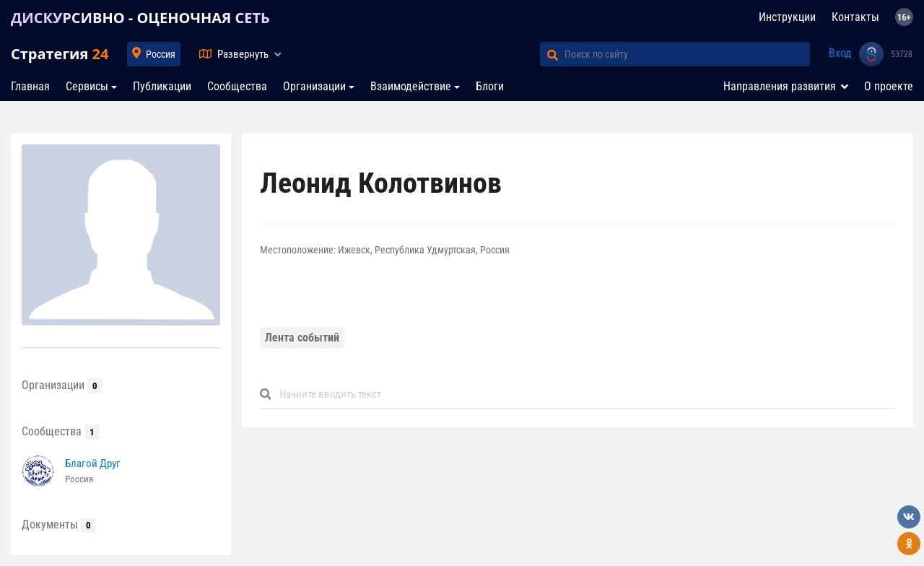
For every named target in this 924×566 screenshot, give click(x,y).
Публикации (162, 86)
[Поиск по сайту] (687, 54)
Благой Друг (93, 463)
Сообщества (237, 86)
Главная (30, 86)
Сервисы (87, 86)
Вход (840, 53)
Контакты (855, 17)
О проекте (889, 86)
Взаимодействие (411, 86)
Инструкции (787, 17)
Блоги (490, 86)
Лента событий (302, 338)
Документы (59, 524)
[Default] (583, 395)
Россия (161, 54)
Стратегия (60, 54)
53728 (902, 54)
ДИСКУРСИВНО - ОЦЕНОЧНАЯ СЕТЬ (140, 18)
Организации (314, 86)
